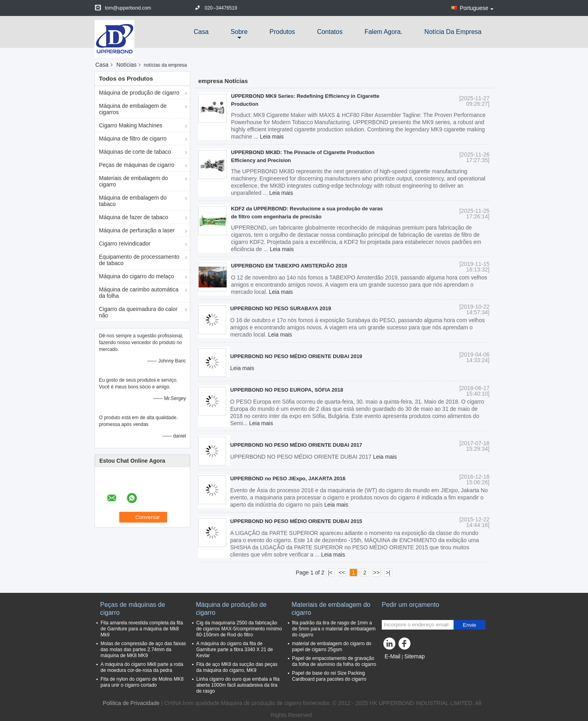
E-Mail (393, 656)
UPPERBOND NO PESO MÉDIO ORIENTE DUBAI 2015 (296, 521)
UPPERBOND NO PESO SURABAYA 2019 (281, 308)
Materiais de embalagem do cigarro (133, 181)
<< (342, 572)
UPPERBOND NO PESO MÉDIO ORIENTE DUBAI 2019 (296, 356)
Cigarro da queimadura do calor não (138, 312)
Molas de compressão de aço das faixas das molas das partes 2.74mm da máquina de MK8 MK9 (143, 650)
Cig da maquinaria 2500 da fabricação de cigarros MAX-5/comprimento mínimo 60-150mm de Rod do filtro (239, 629)
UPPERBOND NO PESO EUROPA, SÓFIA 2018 (287, 390)
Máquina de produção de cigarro (139, 93)
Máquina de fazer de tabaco (134, 217)
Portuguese (477, 8)
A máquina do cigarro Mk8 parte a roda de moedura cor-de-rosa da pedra (142, 667)
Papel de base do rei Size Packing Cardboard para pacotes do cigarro (329, 676)
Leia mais (272, 137)
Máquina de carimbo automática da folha (139, 293)
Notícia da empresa (453, 32)
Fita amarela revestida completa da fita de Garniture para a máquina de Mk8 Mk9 (142, 629)
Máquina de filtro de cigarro (133, 139)
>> (376, 572)
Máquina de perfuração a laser (137, 230)
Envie (469, 625)
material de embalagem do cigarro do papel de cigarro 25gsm (332, 647)
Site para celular (405, 666)
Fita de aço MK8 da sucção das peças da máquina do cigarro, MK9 (237, 667)
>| (388, 572)
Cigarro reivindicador (125, 244)
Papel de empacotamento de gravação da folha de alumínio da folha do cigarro (334, 661)
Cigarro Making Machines (131, 125)
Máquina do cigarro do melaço (136, 276)
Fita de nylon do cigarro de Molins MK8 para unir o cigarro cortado (142, 682)
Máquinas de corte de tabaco (135, 152)
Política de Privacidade (131, 703)
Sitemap (414, 656)
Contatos (330, 32)
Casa (201, 32)
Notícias (127, 65)
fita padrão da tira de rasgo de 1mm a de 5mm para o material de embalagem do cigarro (334, 629)
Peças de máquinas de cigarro (137, 165)
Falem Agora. (384, 32)
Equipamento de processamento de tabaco (139, 260)
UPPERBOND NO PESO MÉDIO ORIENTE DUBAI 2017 (296, 445)
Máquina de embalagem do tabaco (133, 201)
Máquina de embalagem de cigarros (133, 109)
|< (330, 572)
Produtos (282, 32)
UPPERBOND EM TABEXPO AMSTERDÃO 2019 (289, 266)
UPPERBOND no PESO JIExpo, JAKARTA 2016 (288, 478)
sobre (239, 32)
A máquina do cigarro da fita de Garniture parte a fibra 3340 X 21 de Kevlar (235, 650)
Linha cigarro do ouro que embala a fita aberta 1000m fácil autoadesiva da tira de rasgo (238, 685)
